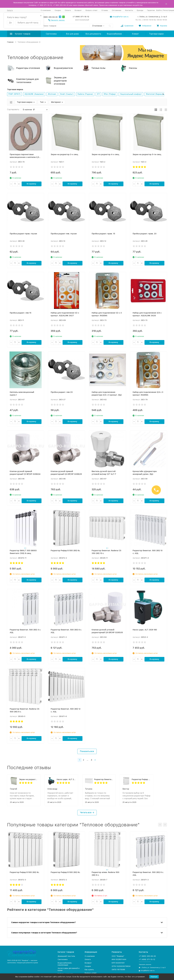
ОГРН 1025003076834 (121, 966)
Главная (10, 42)
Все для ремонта (93, 34)
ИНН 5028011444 (119, 959)
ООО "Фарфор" (118, 956)
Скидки (58, 10)
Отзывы (105, 10)
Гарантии (151, 10)
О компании (46, 10)
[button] (163, 94)
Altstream (52, 94)
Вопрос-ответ (92, 10)
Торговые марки (156, 34)
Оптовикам (117, 10)
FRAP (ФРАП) (14, 94)
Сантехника (51, 34)
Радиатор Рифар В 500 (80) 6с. (141, 779)
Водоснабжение (114, 34)
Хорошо (154, 977)
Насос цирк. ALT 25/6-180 (66, 779)
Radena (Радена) (85, 94)
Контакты (129, 10)
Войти (159, 10)
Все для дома (72, 34)
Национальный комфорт (131, 94)
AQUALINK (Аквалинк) (34, 94)
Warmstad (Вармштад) (156, 94)
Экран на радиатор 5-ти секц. (29, 779)
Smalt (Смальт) (67, 94)
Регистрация (169, 10)
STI (98, 94)
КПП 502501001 (118, 963)
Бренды (140, 10)
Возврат (78, 10)
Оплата (68, 10)
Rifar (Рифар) (110, 94)
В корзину (31, 184)
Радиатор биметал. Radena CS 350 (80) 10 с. (104, 779)
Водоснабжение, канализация (65, 964)
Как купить (89, 970)
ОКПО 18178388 (118, 970)
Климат (135, 34)
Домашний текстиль (66, 956)
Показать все (87, 751)
